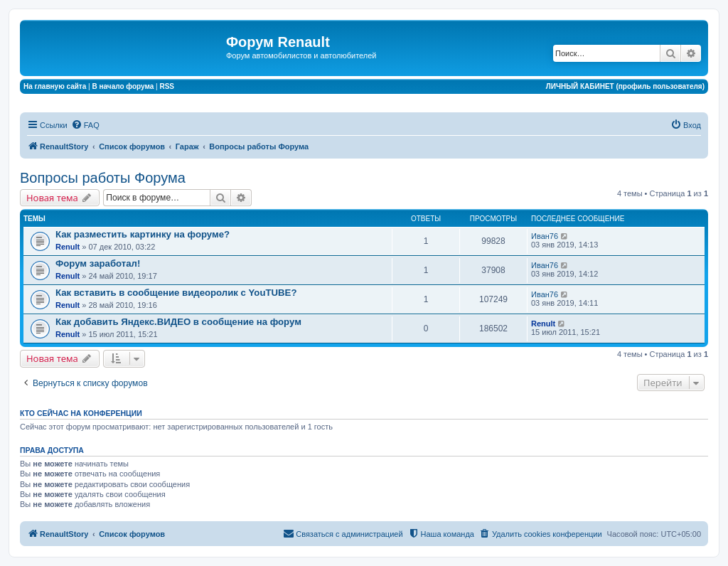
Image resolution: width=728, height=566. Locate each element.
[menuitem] (85, 125)
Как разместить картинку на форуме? (143, 234)
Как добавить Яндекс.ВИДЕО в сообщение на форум (178, 322)
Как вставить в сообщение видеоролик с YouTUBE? (176, 293)
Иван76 (545, 236)
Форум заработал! (98, 263)
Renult (68, 247)
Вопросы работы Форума (103, 178)
